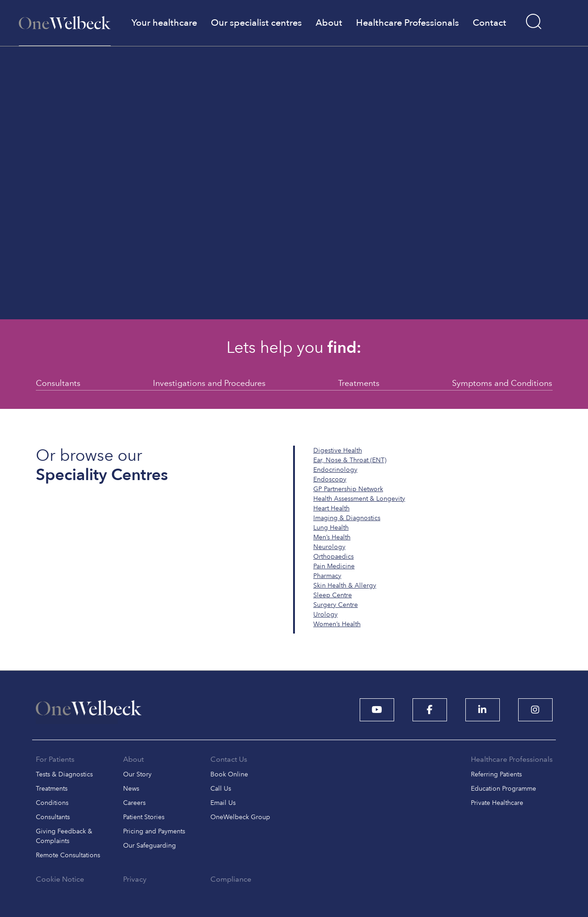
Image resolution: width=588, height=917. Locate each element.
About (133, 759)
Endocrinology (335, 470)
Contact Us (229, 759)
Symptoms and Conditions (502, 383)
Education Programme (503, 789)
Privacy (135, 879)
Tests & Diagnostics (64, 774)
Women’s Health (337, 624)
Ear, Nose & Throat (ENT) (350, 460)
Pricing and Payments (154, 831)
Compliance (231, 879)
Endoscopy (330, 479)
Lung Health (331, 528)
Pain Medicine (334, 566)
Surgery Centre (336, 605)
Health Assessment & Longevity (359, 499)
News (131, 789)
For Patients (55, 759)
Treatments (359, 383)
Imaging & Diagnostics (347, 518)
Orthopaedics (334, 557)
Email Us (223, 803)
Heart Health (331, 508)
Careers (134, 803)
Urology (325, 614)
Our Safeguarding (150, 846)
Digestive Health (338, 450)
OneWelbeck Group (240, 817)
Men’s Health (332, 537)
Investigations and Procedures (209, 383)
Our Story (137, 774)
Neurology (329, 547)
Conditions (52, 803)
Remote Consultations (68, 855)
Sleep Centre (333, 595)
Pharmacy (327, 576)
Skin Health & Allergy (345, 586)
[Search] (534, 22)
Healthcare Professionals (512, 759)
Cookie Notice (60, 879)
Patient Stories (144, 817)
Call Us (221, 789)
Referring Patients (496, 774)
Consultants (58, 383)
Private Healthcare (497, 803)
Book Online (229, 774)
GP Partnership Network (348, 489)
